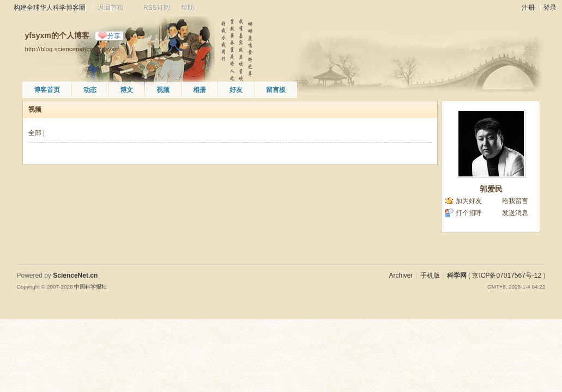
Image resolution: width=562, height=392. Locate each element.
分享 (114, 36)
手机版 (430, 275)
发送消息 (515, 213)
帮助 (188, 8)
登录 (550, 8)
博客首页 (47, 90)
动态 (90, 90)
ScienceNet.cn (75, 275)
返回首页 (111, 8)
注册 (528, 8)
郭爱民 (491, 189)
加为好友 (469, 201)
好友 (236, 90)
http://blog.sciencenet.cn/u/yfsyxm (72, 49)
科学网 (457, 275)
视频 (163, 90)
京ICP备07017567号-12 (507, 275)
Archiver (401, 275)
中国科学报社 (90, 287)
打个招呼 (469, 213)
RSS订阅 (157, 8)
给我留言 (515, 201)
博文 (126, 90)
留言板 (276, 90)
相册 (200, 90)
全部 (35, 133)
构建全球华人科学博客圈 (50, 8)
